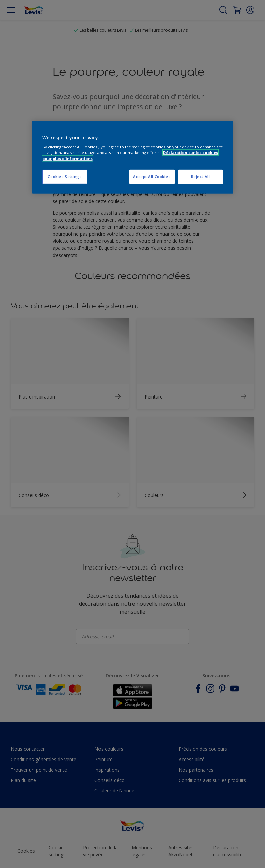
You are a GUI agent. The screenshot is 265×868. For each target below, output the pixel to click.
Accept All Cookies (152, 176)
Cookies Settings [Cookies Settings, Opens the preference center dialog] (64, 176)
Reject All (201, 176)
